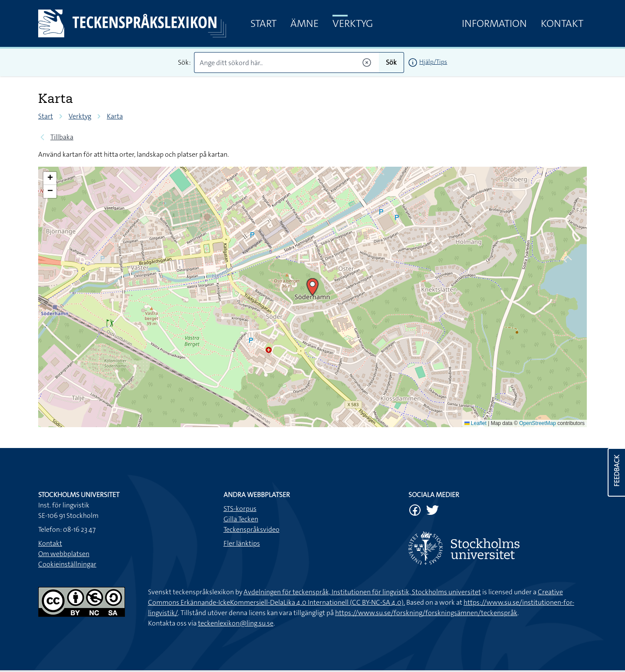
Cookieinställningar (67, 564)
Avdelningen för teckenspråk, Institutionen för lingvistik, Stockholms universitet (362, 592)
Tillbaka (62, 137)
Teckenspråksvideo (252, 529)
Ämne (304, 23)
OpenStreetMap (538, 423)
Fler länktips (242, 543)
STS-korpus (240, 509)
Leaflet (475, 423)
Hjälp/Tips (433, 62)
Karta (115, 116)
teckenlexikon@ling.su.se (236, 623)
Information (494, 23)
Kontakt (562, 23)
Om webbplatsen (64, 554)
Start (263, 23)
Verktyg (353, 23)
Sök (391, 62)
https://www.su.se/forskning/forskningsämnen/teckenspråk (426, 613)
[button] (312, 287)
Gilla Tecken (241, 519)
